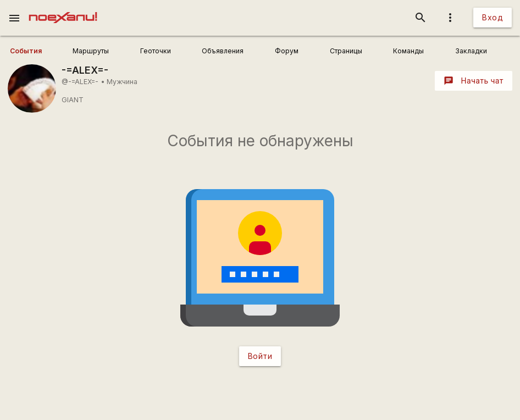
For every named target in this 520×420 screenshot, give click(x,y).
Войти (260, 356)
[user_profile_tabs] (38, 51)
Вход (493, 17)
